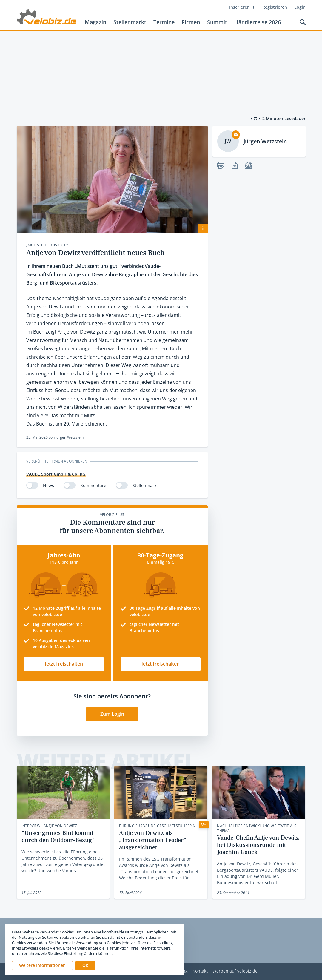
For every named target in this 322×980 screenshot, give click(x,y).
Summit (217, 22)
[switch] (32, 485)
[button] (85, 966)
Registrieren (275, 7)
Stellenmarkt (130, 22)
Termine (164, 22)
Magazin (95, 22)
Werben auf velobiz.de (235, 971)
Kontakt (200, 971)
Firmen (191, 22)
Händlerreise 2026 (258, 22)
